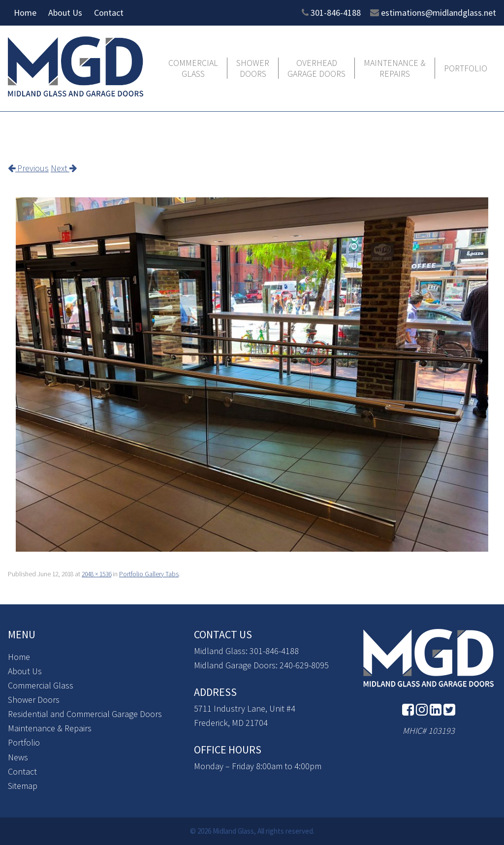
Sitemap (23, 786)
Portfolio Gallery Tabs (149, 574)
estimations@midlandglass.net (439, 13)
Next (64, 168)
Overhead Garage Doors (316, 68)
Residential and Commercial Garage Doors (85, 714)
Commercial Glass (193, 68)
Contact (109, 13)
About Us (65, 13)
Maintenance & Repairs (395, 68)
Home (25, 13)
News (18, 757)
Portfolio (466, 68)
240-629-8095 (304, 665)
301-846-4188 (336, 13)
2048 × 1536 (96, 574)
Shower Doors (253, 68)
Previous (28, 168)
